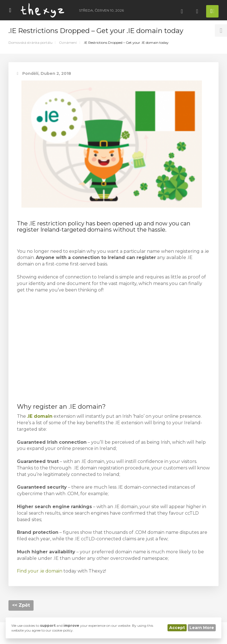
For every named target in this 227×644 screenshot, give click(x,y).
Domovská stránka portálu (30, 43)
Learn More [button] (202, 628)
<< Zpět (21, 605)
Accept (177, 628)
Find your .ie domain (40, 571)
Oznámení (68, 43)
